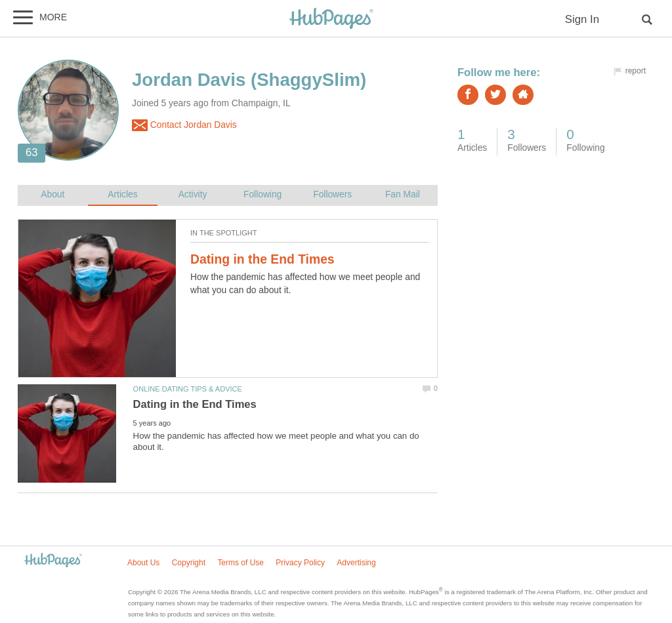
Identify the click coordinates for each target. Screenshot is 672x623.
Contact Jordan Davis (184, 125)
